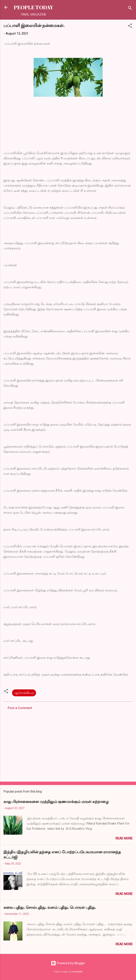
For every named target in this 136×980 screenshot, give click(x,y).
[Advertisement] (68, 744)
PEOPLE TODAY (33, 7)
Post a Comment (20, 708)
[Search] (130, 9)
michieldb (77, 972)
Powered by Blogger (68, 963)
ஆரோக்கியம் (24, 693)
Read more (124, 838)
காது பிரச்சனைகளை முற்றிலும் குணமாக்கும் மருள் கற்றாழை (56, 801)
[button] (130, 26)
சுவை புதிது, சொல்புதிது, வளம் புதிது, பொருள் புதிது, (50, 907)
